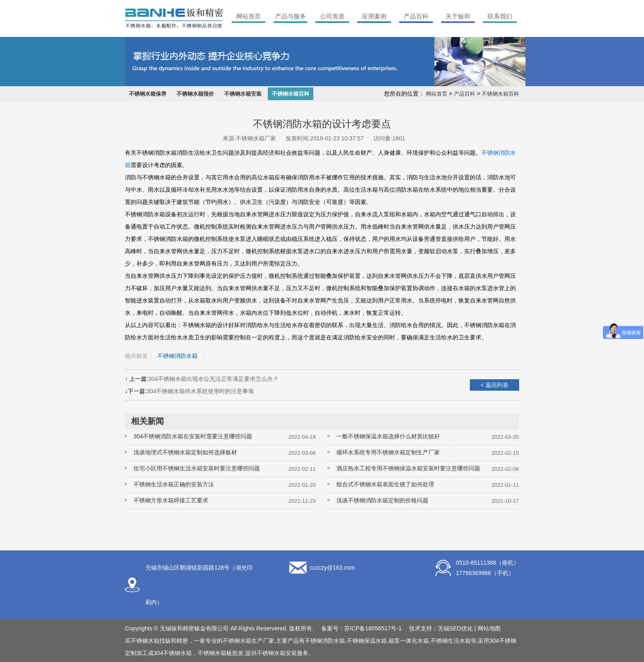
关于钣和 (458, 16)
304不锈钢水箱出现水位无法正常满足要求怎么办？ (213, 379)
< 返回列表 (494, 385)
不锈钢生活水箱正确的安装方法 (174, 484)
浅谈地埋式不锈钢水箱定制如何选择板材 (185, 452)
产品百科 (416, 16)
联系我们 (500, 16)
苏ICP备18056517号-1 (373, 628)
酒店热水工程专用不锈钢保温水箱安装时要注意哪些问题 (408, 468)
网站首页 (248, 16)
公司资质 (332, 16)
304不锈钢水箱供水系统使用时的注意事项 (200, 391)
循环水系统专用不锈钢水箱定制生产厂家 (388, 452)
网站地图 (489, 628)
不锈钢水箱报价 (195, 94)
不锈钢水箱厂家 (256, 138)
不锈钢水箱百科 (291, 94)
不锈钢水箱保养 (148, 94)
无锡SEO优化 (455, 628)
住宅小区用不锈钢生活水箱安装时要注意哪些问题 (197, 468)
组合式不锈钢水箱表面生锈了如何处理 (385, 484)
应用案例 (374, 16)
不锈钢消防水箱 (177, 356)
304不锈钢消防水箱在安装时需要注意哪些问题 (193, 436)
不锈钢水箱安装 (243, 94)
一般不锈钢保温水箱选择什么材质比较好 (388, 436)
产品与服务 (291, 16)
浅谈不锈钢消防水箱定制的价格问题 (382, 500)
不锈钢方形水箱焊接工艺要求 (171, 500)
